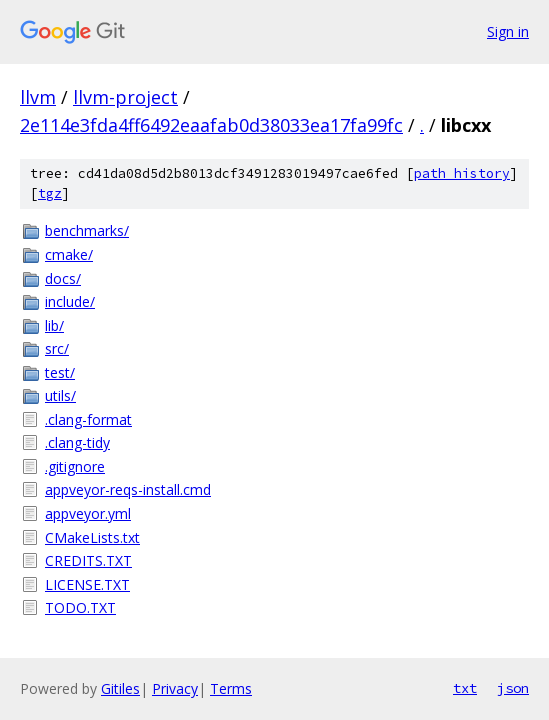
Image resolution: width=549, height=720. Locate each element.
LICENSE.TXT (87, 584)
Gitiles (120, 688)
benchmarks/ (87, 230)
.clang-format (88, 419)
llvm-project (125, 97)
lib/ (54, 325)
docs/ (63, 278)
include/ (70, 301)
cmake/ (69, 254)
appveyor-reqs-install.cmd (128, 489)
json (513, 688)
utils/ (60, 395)
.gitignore (75, 466)
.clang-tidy (77, 442)
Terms (231, 688)
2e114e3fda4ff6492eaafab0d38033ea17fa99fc (211, 125)
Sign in (508, 31)
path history (462, 173)
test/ (60, 372)
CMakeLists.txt (92, 537)
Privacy (175, 688)
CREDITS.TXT (88, 560)
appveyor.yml (88, 513)
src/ (57, 348)
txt (465, 688)
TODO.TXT (80, 607)
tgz (50, 193)
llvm (38, 97)
